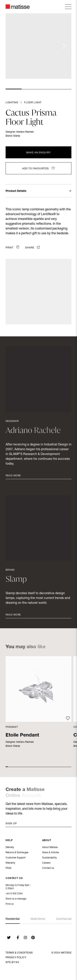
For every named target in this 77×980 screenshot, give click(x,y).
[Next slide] (64, 46)
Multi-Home (38, 919)
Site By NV (12, 962)
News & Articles (51, 853)
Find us (10, 904)
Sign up (11, 824)
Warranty (10, 863)
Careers (46, 863)
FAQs (8, 869)
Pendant (12, 727)
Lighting (12, 103)
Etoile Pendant (22, 736)
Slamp (17, 136)
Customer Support (16, 858)
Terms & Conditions (19, 953)
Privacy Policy (16, 958)
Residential (13, 919)
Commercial (64, 919)
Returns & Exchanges (17, 853)
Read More (13, 476)
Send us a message (16, 899)
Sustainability (49, 858)
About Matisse (50, 848)
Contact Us (14, 879)
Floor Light (33, 103)
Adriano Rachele (25, 132)
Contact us (48, 869)
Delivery (10, 848)
